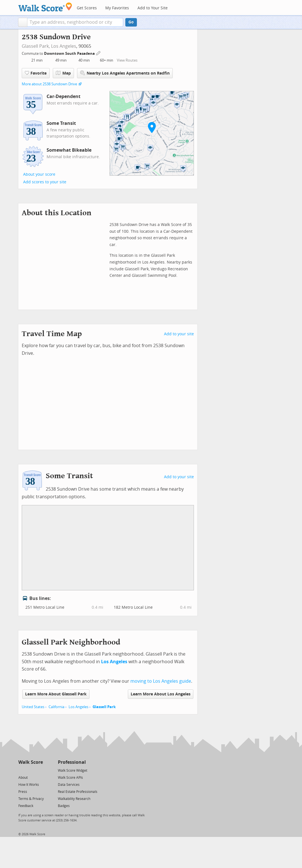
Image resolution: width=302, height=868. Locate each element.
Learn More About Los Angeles (161, 694)
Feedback (26, 806)
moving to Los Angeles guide (161, 681)
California (56, 707)
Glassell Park (104, 707)
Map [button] (63, 73)
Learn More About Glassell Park (56, 694)
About (23, 778)
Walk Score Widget (73, 771)
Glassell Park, (36, 46)
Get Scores (87, 8)
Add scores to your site (45, 182)
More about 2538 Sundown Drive (49, 84)
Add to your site (179, 334)
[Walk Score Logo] (45, 7)
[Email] (39, 770)
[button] (23, 22)
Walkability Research (74, 799)
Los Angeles (64, 46)
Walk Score (31, 762)
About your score (39, 174)
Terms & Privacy (31, 799)
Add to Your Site (153, 8)
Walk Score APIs (70, 778)
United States (33, 707)
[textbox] (75, 22)
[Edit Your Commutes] (99, 53)
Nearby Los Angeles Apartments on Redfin (125, 73)
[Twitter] (22, 770)
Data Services (69, 785)
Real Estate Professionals (78, 792)
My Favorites (117, 8)
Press (23, 792)
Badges (64, 806)
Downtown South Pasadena (70, 54)
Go (131, 22)
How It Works (29, 785)
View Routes (127, 60)
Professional (72, 762)
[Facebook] (30, 770)
